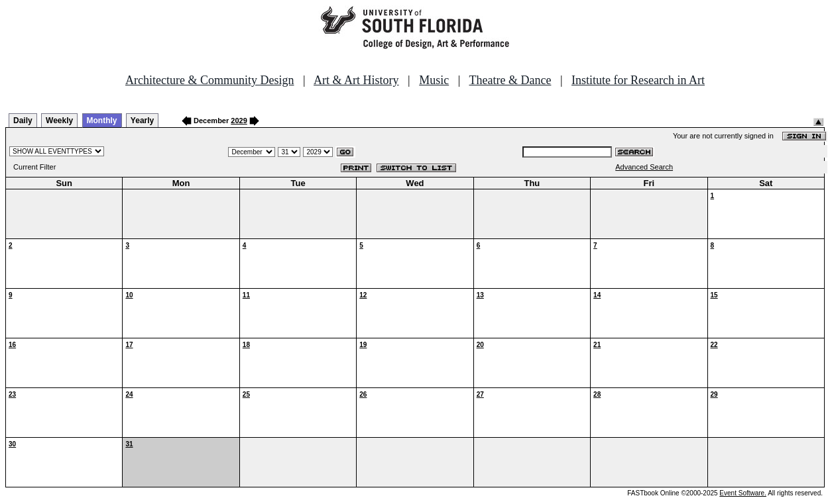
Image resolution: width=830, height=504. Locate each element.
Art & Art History (356, 80)
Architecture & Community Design (209, 80)
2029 (239, 121)
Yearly (142, 121)
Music (434, 80)
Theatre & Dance (510, 80)
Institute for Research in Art (638, 80)
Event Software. (743, 493)
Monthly (102, 121)
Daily (23, 121)
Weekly (59, 121)
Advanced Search (644, 167)
